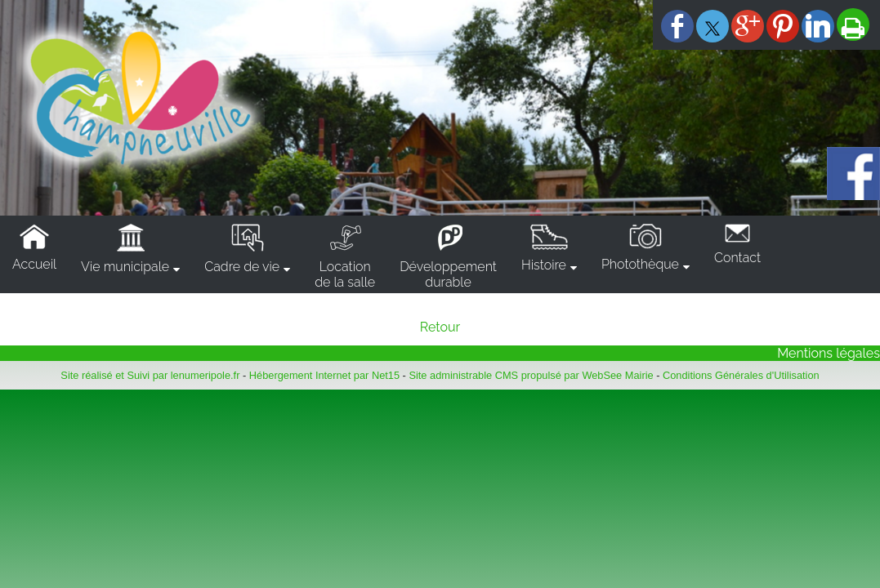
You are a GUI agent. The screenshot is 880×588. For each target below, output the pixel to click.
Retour (440, 327)
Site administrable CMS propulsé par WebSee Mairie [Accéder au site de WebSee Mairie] (531, 375)
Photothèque (640, 264)
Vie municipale (125, 267)
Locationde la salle (345, 274)
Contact (737, 258)
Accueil (34, 264)
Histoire (544, 265)
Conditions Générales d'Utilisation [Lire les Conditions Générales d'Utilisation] (741, 375)
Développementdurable (448, 274)
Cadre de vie (242, 267)
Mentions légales (829, 353)
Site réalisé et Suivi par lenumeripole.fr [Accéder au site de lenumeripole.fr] (150, 375)
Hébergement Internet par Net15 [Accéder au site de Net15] (324, 375)
